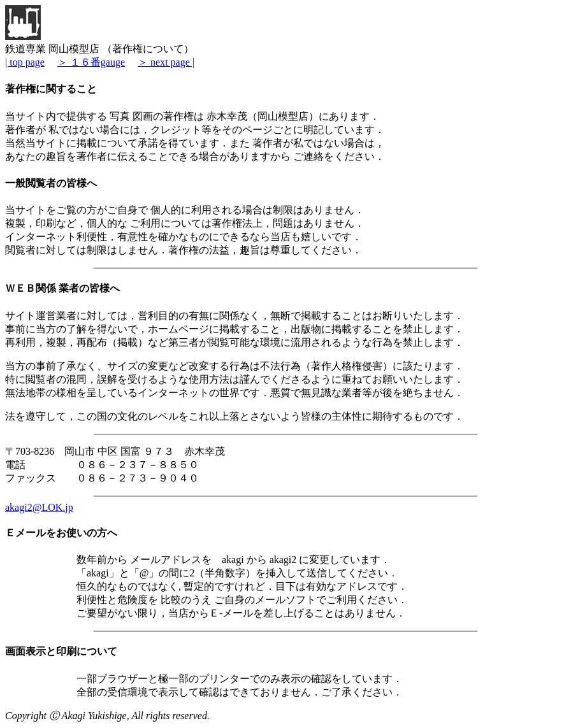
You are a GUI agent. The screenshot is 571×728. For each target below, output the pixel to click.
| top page (25, 62)
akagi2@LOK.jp (39, 507)
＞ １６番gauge (91, 62)
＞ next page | (166, 62)
